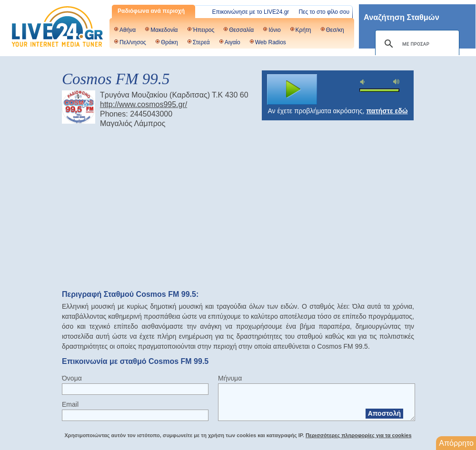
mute (364, 82)
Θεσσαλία (241, 30)
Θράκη (169, 42)
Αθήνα (128, 30)
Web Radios (271, 42)
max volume (397, 82)
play (292, 89)
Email (70, 404)
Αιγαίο (233, 42)
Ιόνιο (274, 30)
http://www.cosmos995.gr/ (144, 104)
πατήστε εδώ (387, 111)
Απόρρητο (456, 443)
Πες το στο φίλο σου (324, 12)
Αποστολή (384, 413)
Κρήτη (303, 30)
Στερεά (201, 42)
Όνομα (72, 378)
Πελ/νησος (133, 42)
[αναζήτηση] (416, 44)
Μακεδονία (164, 30)
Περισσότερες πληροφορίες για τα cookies (359, 435)
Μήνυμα (230, 378)
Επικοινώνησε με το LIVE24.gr (251, 12)
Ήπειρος (204, 30)
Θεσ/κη (335, 30)
